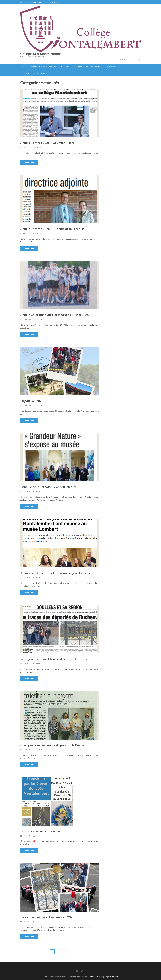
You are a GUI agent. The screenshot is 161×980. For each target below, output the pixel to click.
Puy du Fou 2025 (32, 401)
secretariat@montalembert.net (33, 2)
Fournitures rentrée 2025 (35, 73)
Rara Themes (96, 977)
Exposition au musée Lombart (41, 831)
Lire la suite (29, 163)
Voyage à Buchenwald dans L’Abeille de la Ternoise (55, 659)
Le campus (78, 67)
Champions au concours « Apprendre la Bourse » (54, 745)
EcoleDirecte (110, 67)
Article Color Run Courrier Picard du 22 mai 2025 (55, 315)
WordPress (114, 977)
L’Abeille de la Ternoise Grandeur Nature (48, 487)
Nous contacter (93, 67)
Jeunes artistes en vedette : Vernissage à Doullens (55, 573)
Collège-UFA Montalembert (41, 54)
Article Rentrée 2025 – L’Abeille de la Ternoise (52, 229)
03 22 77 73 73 (54, 2)
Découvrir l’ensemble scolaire (44, 67)
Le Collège (65, 67)
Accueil (23, 67)
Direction (39, 147)
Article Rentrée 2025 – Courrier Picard (47, 143)
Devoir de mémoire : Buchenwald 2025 (47, 917)
